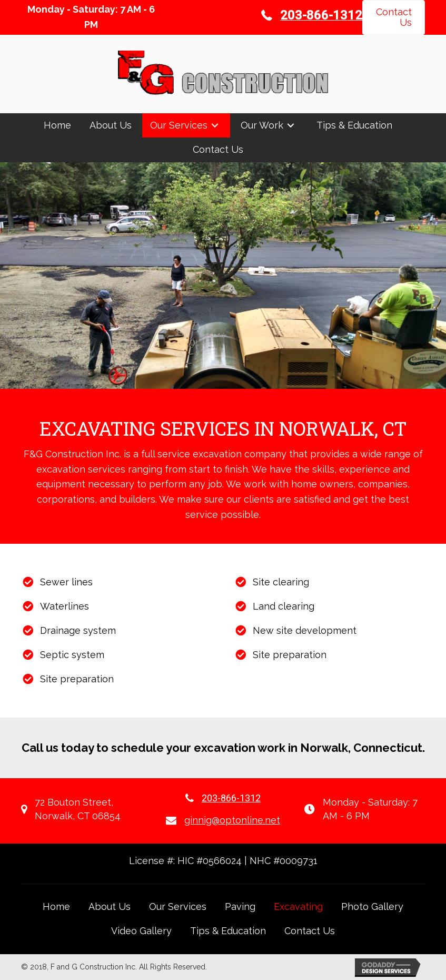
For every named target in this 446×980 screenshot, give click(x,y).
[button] (394, 17)
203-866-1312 (231, 798)
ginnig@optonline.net (232, 820)
